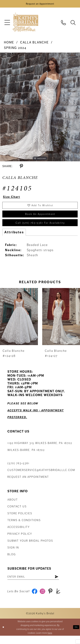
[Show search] (73, 24)
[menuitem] (7, 24)
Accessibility (19, 533)
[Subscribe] (65, 584)
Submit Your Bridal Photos (30, 547)
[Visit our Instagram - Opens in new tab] (44, 599)
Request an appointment (28, 483)
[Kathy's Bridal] (25, 24)
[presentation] (19, 323)
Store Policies (20, 520)
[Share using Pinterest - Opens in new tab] (21, 168)
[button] (7, 24)
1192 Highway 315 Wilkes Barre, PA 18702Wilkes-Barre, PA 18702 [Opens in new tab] (40, 453)
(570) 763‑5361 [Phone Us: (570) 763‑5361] (18, 470)
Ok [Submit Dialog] (76, 636)
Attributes (14, 239)
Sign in (13, 554)
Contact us (17, 513)
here (50, 641)
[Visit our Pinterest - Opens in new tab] (53, 599)
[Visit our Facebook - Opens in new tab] (35, 599)
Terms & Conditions (24, 527)
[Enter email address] (38, 584)
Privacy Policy (20, 540)
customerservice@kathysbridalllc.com (41, 476)
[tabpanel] (40, 108)
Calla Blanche (34, 44)
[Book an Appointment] (40, 4)
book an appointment (40, 218)
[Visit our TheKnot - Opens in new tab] (62, 599)
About (13, 506)
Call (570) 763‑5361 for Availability (40, 228)
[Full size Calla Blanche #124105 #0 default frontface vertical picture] (40, 108)
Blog (12, 561)
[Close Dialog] (4, 635)
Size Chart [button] (13, 199)
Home (9, 44)
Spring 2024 (15, 49)
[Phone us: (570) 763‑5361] (63, 24)
